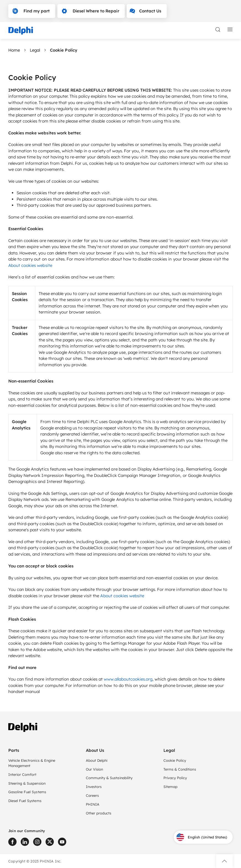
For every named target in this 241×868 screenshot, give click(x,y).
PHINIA (93, 804)
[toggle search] (218, 30)
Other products (99, 813)
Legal (35, 50)
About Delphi (97, 760)
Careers (92, 795)
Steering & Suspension (27, 783)
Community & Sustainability (109, 778)
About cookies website (30, 265)
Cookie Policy (175, 760)
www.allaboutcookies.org (128, 679)
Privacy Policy (175, 778)
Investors (94, 787)
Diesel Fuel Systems (25, 801)
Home (14, 50)
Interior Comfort (22, 774)
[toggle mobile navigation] (230, 30)
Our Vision (94, 769)
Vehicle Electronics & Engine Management (32, 763)
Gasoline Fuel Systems (27, 792)
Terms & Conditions (180, 769)
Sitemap (170, 787)
